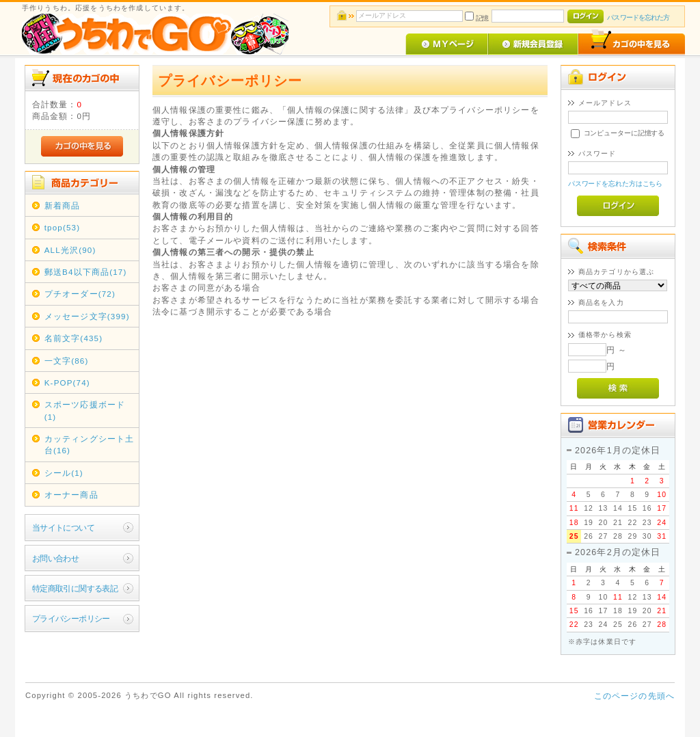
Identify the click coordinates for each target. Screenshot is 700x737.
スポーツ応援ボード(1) (85, 410)
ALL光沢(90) (70, 250)
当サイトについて (63, 527)
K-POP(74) (67, 383)
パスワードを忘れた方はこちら (616, 184)
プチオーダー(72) (80, 294)
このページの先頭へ (634, 696)
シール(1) (64, 473)
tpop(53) (62, 227)
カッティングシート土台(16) (90, 444)
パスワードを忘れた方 (638, 17)
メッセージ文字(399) (87, 316)
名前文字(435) (74, 338)
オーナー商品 (71, 495)
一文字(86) (67, 361)
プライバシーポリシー (71, 618)
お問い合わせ (56, 558)
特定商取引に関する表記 (75, 588)
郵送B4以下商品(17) (86, 272)
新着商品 (63, 205)
